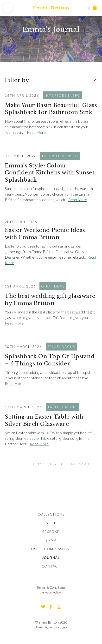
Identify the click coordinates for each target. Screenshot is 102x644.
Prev (40, 464)
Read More (36, 132)
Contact (51, 566)
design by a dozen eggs (51, 627)
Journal (51, 558)
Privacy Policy (51, 592)
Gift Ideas (53, 286)
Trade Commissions (51, 549)
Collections (51, 514)
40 (73, 464)
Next (82, 464)
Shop (51, 523)
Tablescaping (63, 407)
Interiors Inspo (63, 95)
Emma (51, 540)
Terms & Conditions (51, 587)
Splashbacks (61, 347)
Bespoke (51, 532)
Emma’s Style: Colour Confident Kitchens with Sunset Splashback (50, 173)
